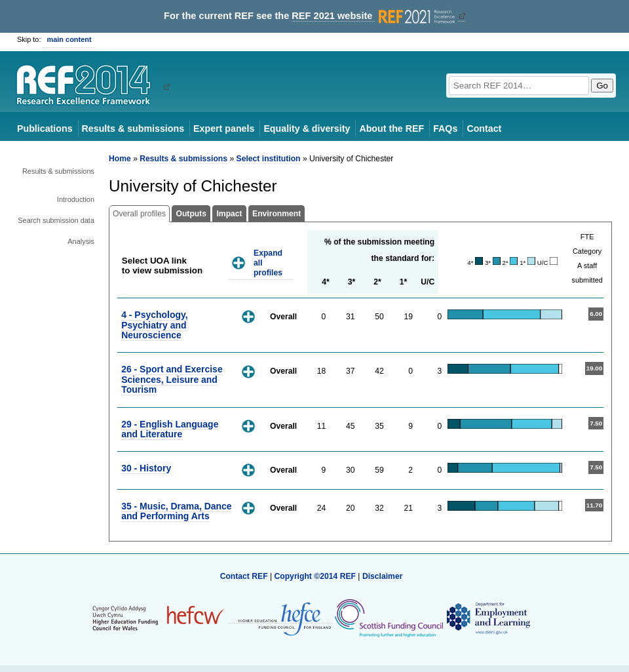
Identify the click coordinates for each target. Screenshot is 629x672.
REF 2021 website (374, 16)
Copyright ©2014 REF (316, 576)
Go (602, 86)
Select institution (269, 159)
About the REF (391, 128)
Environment (276, 214)
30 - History (146, 468)
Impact (229, 214)
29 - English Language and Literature (170, 429)
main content (69, 39)
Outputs (191, 214)
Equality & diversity (307, 128)
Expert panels (224, 128)
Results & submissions (133, 128)
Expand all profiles (268, 263)
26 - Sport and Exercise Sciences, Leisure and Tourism (172, 379)
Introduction (76, 199)
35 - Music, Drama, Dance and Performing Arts (176, 511)
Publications (45, 128)
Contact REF (244, 576)
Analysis (81, 241)
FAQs (445, 128)
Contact (484, 128)
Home (120, 159)
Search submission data (56, 220)
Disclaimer (383, 576)
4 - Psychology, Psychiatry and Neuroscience (154, 325)
